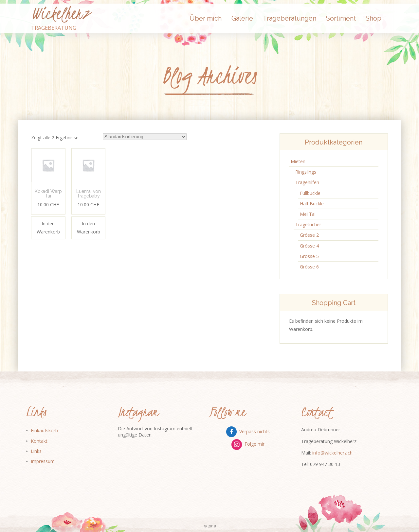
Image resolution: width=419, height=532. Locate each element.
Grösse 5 (309, 256)
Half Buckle (312, 204)
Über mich (206, 18)
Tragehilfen (307, 182)
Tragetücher (308, 224)
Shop (373, 18)
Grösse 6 (309, 267)
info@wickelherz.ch (332, 453)
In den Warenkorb (48, 228)
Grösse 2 (309, 235)
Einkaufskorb (44, 430)
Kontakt (39, 441)
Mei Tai (308, 214)
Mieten (298, 161)
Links (36, 451)
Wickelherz (61, 13)
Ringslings (306, 172)
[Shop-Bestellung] (145, 137)
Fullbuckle (310, 193)
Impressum (43, 461)
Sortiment (341, 18)
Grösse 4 (309, 246)
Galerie (242, 18)
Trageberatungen (290, 18)
